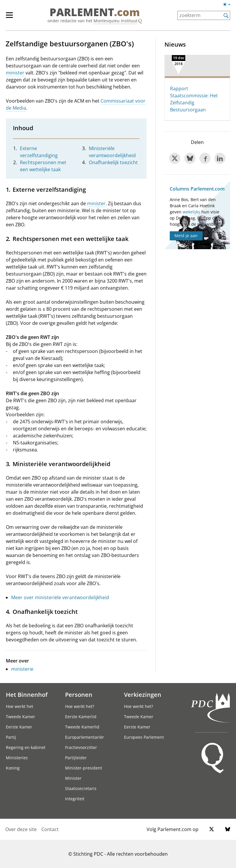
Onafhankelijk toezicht (113, 162)
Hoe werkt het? (80, 706)
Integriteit (75, 799)
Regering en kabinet (26, 747)
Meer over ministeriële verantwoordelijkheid (60, 597)
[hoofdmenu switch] (9, 18)
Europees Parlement (144, 737)
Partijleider (76, 758)
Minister (73, 778)
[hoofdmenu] (12, 18)
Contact (50, 829)
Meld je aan (186, 236)
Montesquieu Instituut (116, 21)
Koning (13, 768)
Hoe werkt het (19, 706)
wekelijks (191, 212)
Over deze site (21, 829)
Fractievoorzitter (81, 747)
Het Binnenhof (27, 694)
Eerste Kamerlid (81, 717)
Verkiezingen (143, 694)
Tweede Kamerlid (82, 727)
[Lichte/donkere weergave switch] (229, 5)
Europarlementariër (85, 737)
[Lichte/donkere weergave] (229, 6)
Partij (11, 737)
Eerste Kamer (19, 727)
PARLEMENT (95, 12)
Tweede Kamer (21, 717)
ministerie (22, 669)
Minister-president (84, 768)
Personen (79, 694)
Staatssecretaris (81, 788)
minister (15, 73)
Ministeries (17, 758)
